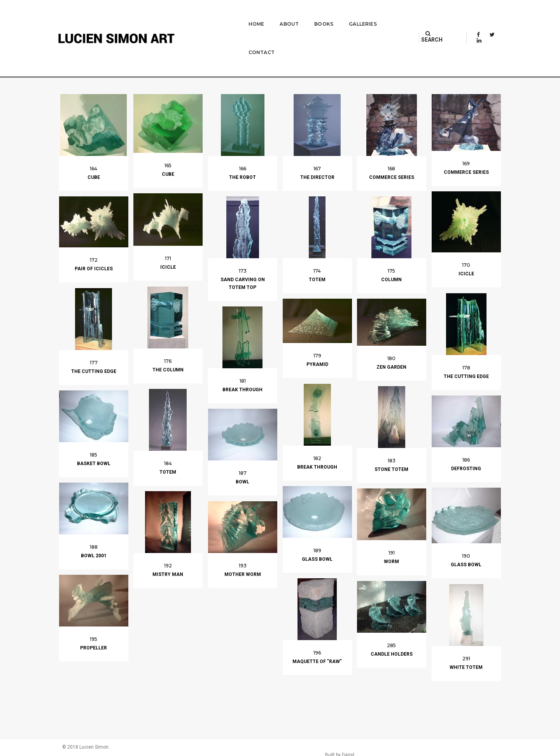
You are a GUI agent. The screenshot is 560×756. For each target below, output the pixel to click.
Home (236, 14)
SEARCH (438, 14)
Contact (387, 14)
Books (304, 14)
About (269, 14)
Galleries (343, 14)
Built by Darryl (483, 748)
